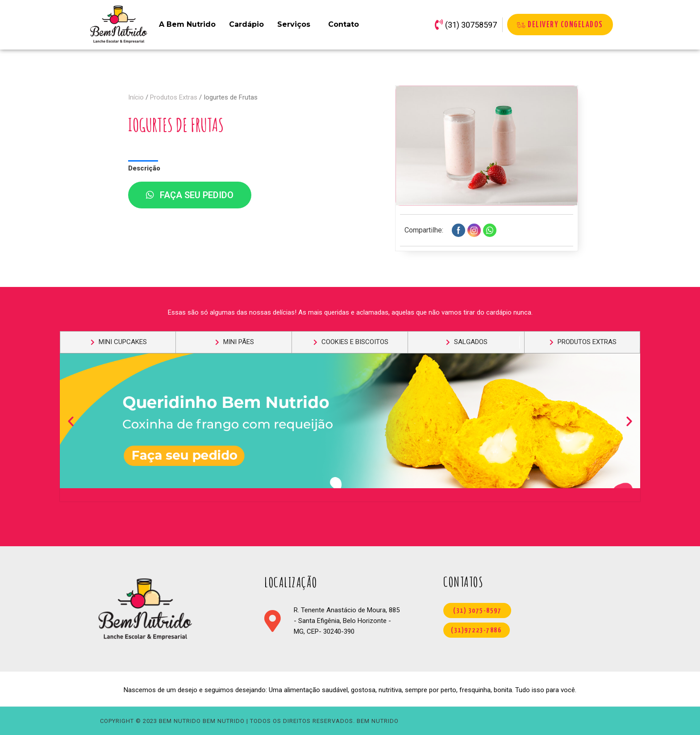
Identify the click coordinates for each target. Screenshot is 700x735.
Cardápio (246, 24)
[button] (71, 421)
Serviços (294, 24)
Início (136, 97)
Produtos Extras (174, 97)
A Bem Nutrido (187, 24)
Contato (344, 24)
